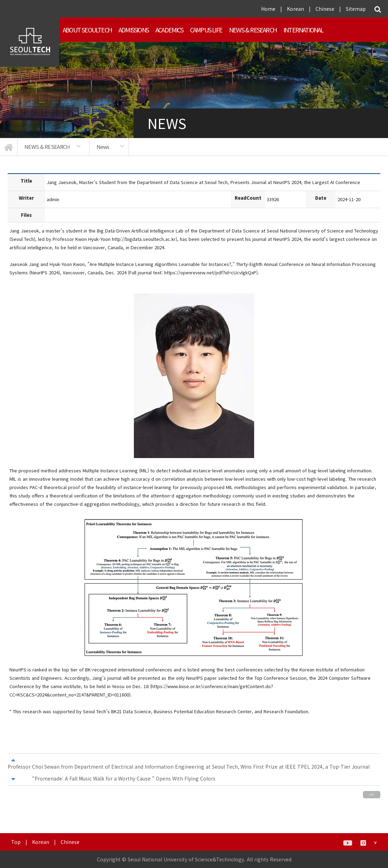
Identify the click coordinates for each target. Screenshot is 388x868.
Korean (295, 9)
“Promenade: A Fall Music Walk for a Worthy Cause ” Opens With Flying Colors (124, 778)
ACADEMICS (169, 30)
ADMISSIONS (134, 30)
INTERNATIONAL (303, 30)
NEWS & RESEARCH (253, 30)
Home (268, 9)
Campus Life (206, 30)
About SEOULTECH (87, 30)
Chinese (325, 9)
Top (16, 842)
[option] (54, 147)
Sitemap (356, 9)
